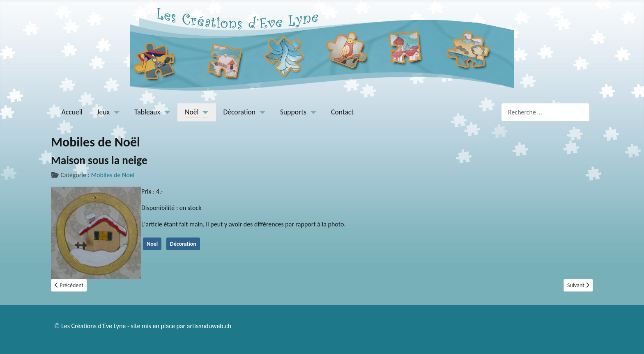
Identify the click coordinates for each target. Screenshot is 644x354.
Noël (192, 112)
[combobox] (545, 112)
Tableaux (147, 112)
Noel (152, 244)
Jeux (103, 112)
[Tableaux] (165, 112)
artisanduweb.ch (209, 326)
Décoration (240, 112)
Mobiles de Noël (113, 175)
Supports (293, 112)
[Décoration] (261, 112)
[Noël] (204, 112)
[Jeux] (115, 112)
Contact (342, 112)
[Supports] (312, 112)
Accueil (72, 112)
